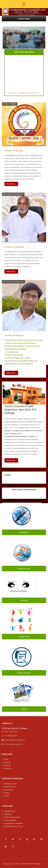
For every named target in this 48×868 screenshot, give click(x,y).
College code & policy (12, 817)
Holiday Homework (24, 673)
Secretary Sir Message (14, 335)
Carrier (6, 796)
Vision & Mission (10, 820)
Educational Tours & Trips (13, 826)
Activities (7, 765)
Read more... (11, 184)
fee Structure (9, 790)
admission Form (10, 787)
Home (6, 759)
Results (7, 793)
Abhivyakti (24, 600)
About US (7, 762)
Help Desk (8, 814)
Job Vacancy (24, 532)
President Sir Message (14, 247)
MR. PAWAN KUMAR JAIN (13, 194)
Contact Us (8, 768)
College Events (24, 637)
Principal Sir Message (14, 151)
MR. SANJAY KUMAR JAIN (13, 282)
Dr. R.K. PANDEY (10, 104)
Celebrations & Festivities (13, 823)
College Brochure (24, 569)
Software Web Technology (31, 864)
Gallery (24, 709)
